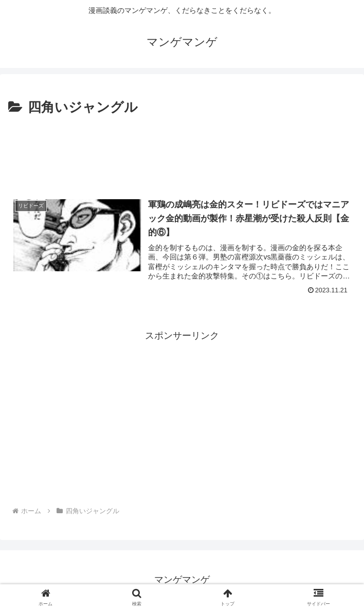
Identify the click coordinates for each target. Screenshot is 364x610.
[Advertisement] (182, 150)
